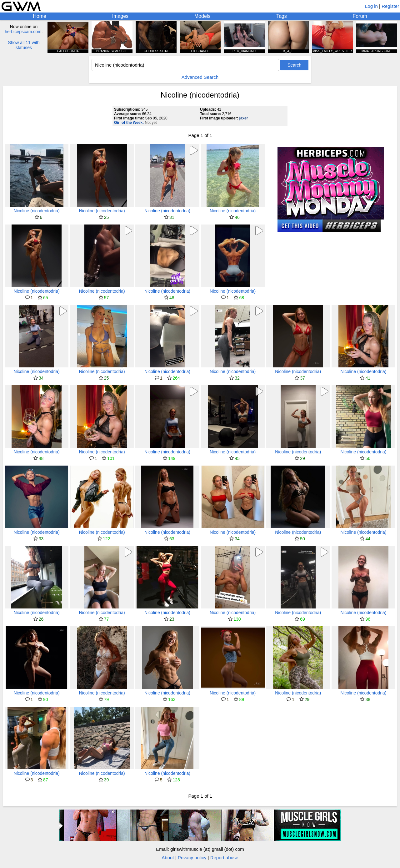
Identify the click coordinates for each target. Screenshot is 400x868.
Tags (282, 16)
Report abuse (224, 858)
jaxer (243, 118)
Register (390, 6)
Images (120, 16)
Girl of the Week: (129, 123)
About (168, 858)
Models (202, 16)
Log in (371, 6)
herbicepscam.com (23, 32)
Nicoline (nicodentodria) (37, 211)
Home (40, 16)
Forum (360, 16)
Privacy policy (192, 858)
